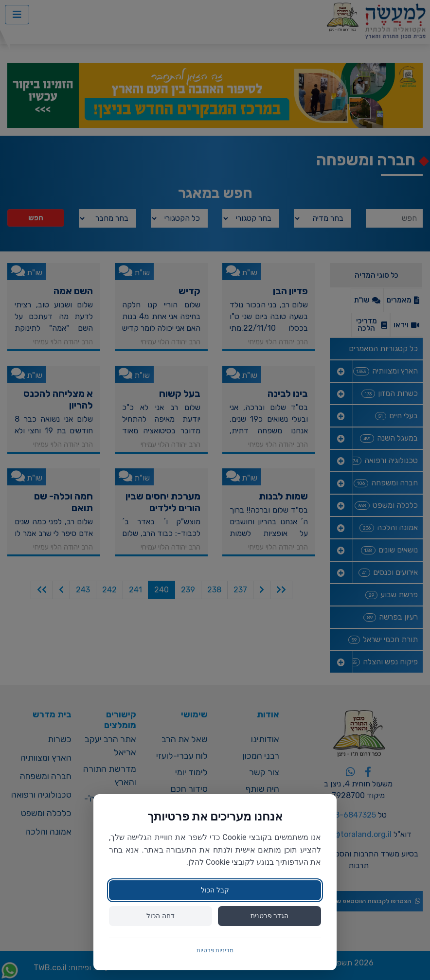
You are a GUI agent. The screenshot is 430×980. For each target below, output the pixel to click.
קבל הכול (215, 890)
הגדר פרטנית (269, 916)
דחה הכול (160, 916)
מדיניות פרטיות (215, 950)
